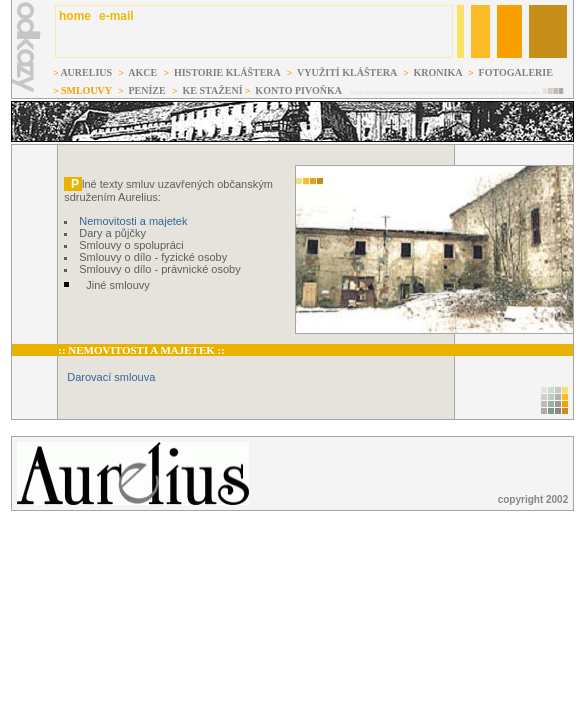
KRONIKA (439, 72)
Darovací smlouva (111, 377)
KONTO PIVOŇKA (300, 90)
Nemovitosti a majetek (133, 221)
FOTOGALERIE (515, 72)
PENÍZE (147, 90)
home (73, 16)
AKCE (142, 72)
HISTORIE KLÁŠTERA (226, 72)
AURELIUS (86, 72)
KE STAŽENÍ (213, 90)
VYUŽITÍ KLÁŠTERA (348, 72)
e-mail (116, 16)
